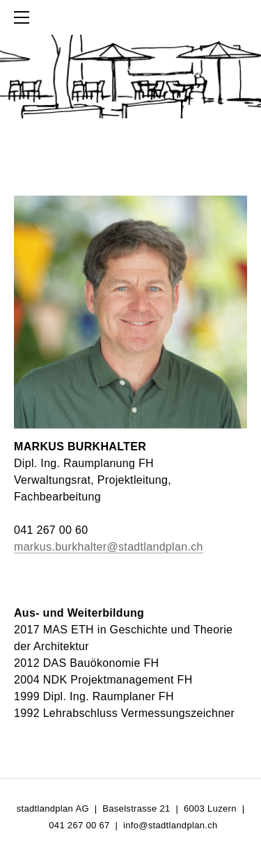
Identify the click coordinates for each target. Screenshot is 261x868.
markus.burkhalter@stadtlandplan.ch (109, 547)
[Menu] (24, 17)
